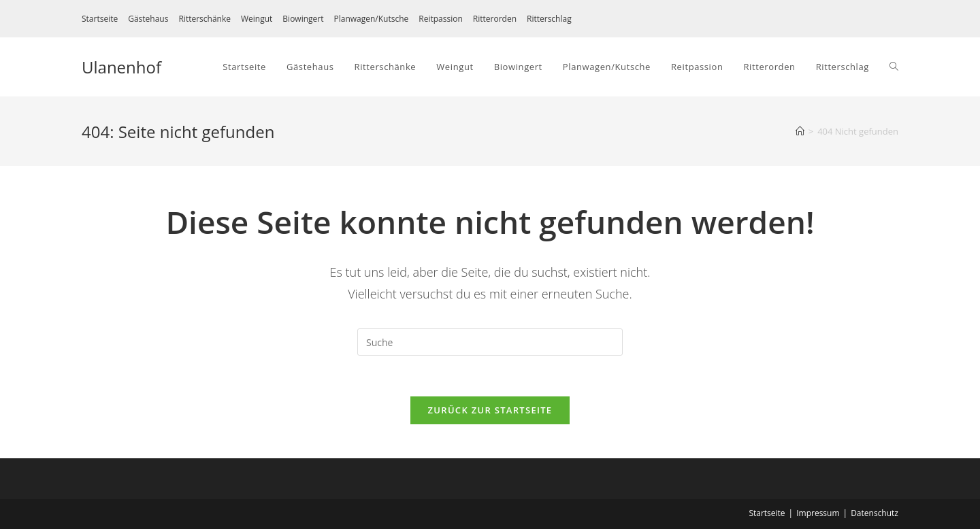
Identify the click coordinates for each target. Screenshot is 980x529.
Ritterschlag (549, 19)
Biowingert (303, 19)
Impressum (818, 513)
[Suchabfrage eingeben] (490, 342)
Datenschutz (875, 513)
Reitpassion (441, 19)
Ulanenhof (121, 67)
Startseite (100, 19)
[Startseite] (800, 131)
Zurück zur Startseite (490, 410)
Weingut (257, 19)
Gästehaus (148, 19)
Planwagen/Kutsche (371, 19)
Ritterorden (495, 19)
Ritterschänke (205, 19)
